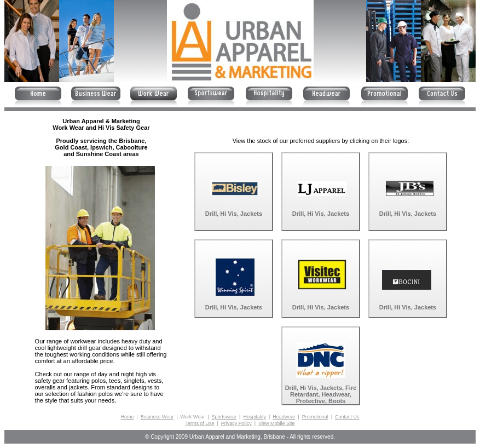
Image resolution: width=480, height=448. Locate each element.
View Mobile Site (276, 423)
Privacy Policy (236, 423)
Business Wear (157, 417)
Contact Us (347, 417)
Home (127, 417)
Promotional (315, 417)
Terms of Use (199, 423)
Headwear (284, 417)
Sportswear (224, 417)
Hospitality (255, 417)
